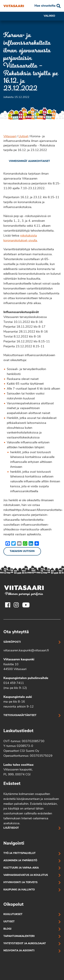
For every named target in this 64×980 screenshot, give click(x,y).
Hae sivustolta (45, 6)
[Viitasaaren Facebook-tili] (8, 605)
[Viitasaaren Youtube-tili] (26, 605)
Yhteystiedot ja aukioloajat (25, 944)
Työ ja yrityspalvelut (20, 853)
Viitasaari (10, 136)
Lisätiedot (11, 828)
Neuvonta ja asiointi (19, 951)
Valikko (52, 16)
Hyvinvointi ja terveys (20, 883)
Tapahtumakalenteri (19, 936)
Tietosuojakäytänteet (20, 715)
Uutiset (23, 136)
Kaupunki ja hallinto (19, 890)
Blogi (7, 929)
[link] (27, 161)
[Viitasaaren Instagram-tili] (16, 605)
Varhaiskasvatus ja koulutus (26, 875)
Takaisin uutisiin (22, 551)
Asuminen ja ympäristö (20, 861)
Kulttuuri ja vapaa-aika (21, 868)
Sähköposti (12, 642)
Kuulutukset (13, 914)
